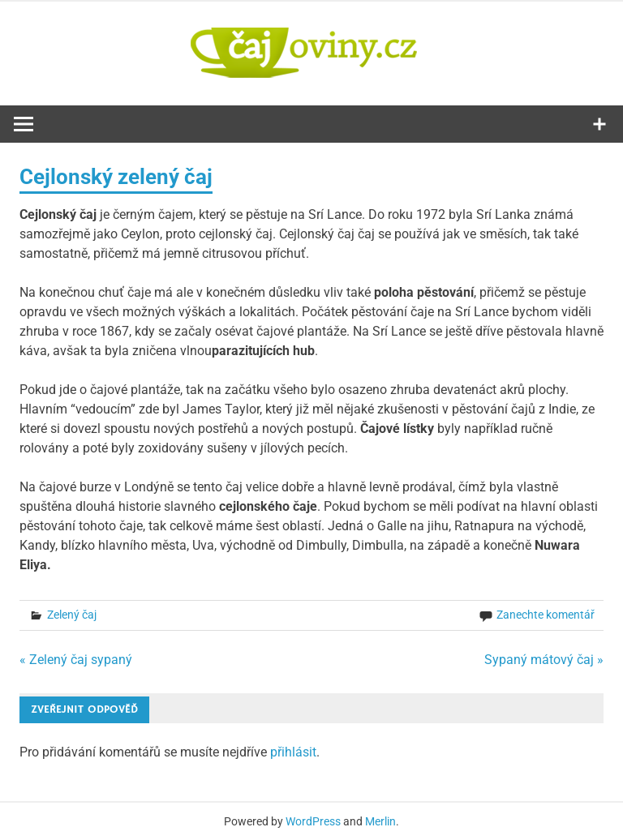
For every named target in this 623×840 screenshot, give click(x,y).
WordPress (313, 821)
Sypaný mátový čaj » (544, 660)
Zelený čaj (72, 615)
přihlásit (293, 752)
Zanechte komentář (546, 615)
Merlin (380, 821)
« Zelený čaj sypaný (76, 660)
